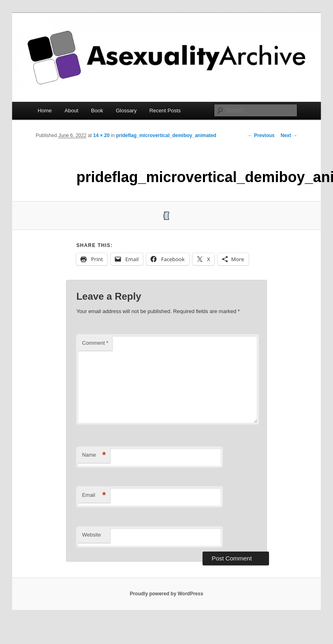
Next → (289, 135)
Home (45, 111)
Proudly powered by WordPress (166, 594)
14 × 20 (101, 135)
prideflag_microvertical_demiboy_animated (166, 135)
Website (91, 535)
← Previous (261, 135)
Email (94, 495)
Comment (95, 343)
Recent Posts (165, 111)
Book (97, 111)
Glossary (126, 111)
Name (94, 455)
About (71, 111)
